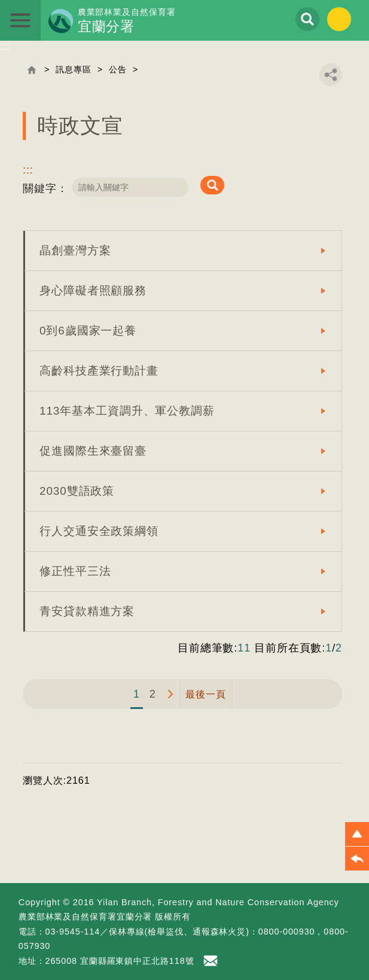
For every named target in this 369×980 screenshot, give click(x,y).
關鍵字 (40, 188)
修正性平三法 (75, 571)
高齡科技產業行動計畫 (99, 371)
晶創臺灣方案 (75, 250)
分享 (331, 75)
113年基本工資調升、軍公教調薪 (127, 411)
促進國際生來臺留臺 (93, 451)
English (339, 19)
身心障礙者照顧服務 (93, 290)
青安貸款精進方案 (87, 611)
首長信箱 (212, 961)
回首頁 (32, 70)
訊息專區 (74, 69)
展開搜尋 (307, 19)
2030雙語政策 (77, 491)
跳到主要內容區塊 (0, 0)
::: (5, 47)
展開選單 (20, 20)
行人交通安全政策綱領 (99, 531)
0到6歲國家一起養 (88, 331)
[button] (357, 834)
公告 (118, 69)
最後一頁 (206, 694)
